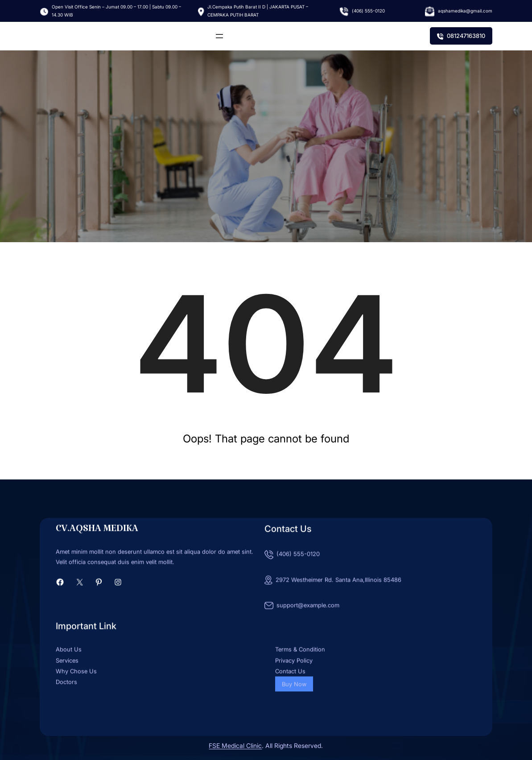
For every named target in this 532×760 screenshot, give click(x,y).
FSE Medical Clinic (235, 746)
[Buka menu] (219, 36)
